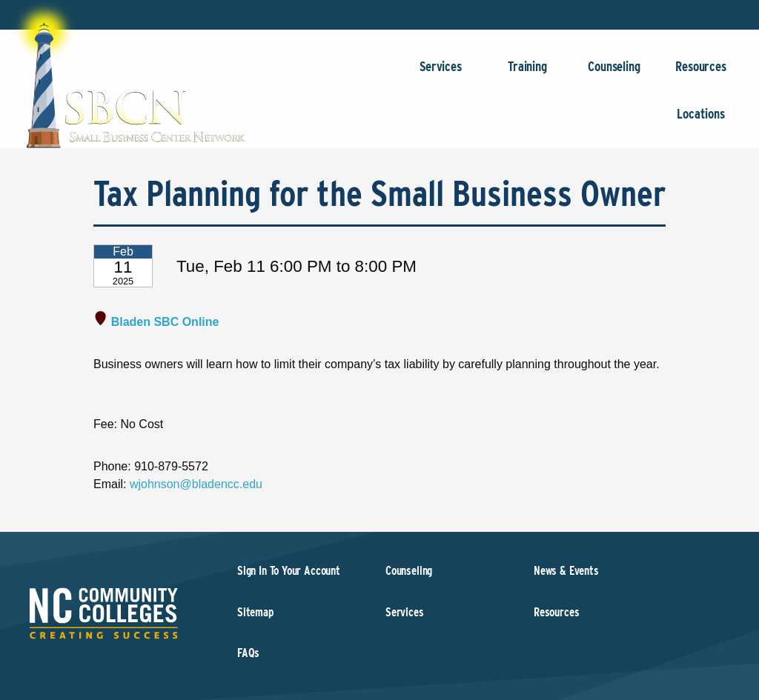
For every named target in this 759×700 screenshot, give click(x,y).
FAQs (248, 653)
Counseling (614, 74)
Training (527, 74)
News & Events (566, 571)
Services (441, 74)
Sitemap (255, 612)
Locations (701, 121)
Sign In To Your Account (289, 571)
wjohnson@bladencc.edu (196, 484)
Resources (701, 74)
